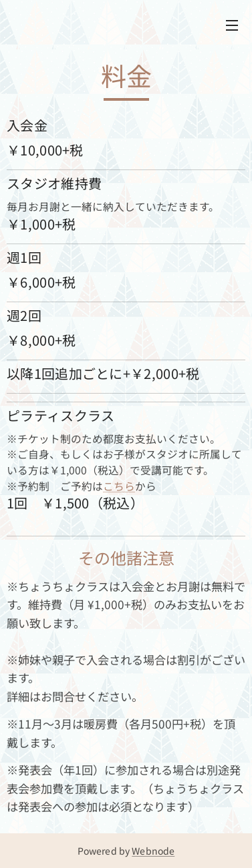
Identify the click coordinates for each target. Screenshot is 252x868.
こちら (119, 486)
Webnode (153, 851)
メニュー (232, 25)
